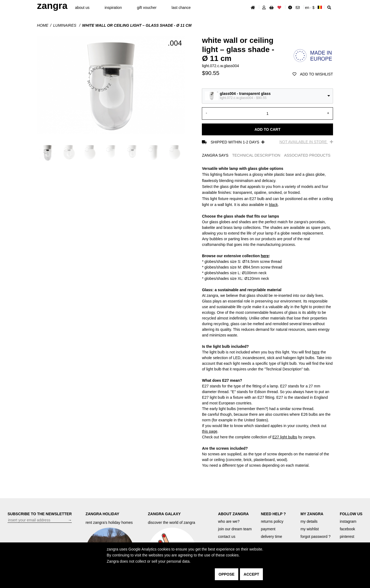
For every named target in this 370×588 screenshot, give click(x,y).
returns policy (272, 521)
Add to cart (267, 129)
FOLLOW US (351, 514)
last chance (181, 8)
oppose (227, 574)
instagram (348, 521)
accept (252, 574)
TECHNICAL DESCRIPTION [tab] (256, 155)
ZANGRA (52, 6)
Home (43, 25)
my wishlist (310, 529)
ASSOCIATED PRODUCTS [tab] (307, 155)
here (265, 256)
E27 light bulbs (285, 437)
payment (268, 529)
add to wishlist (313, 74)
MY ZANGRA (312, 514)
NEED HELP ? (273, 514)
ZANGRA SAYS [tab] (215, 155)
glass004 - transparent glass (245, 94)
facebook (347, 529)
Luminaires (65, 25)
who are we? (229, 521)
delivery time (272, 537)
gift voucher (147, 8)
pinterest (347, 537)
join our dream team (235, 529)
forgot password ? (316, 537)
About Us (82, 8)
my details (309, 521)
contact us (227, 537)
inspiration (113, 8)
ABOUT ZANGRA (233, 514)
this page (210, 431)
